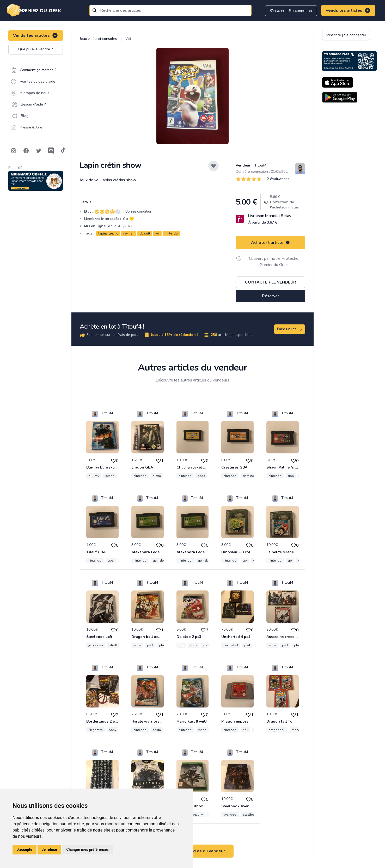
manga (297, 730)
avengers (230, 815)
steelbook (117, 645)
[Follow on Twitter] (39, 151)
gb (245, 561)
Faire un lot (290, 329)
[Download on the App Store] (338, 82)
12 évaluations (277, 179)
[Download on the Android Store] (340, 97)
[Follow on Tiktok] (63, 151)
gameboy (160, 561)
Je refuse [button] (49, 849)
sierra (157, 476)
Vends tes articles (348, 10)
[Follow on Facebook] (26, 151)
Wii (128, 39)
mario (202, 730)
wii (157, 233)
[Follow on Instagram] (14, 151)
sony (137, 645)
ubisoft (145, 233)
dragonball (277, 730)
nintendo (171, 233)
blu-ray (94, 476)
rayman (129, 233)
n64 (245, 730)
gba (291, 476)
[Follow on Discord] (51, 151)
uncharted (231, 645)
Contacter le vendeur (271, 282)
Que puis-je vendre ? (36, 49)
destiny (197, 815)
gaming (248, 476)
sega (201, 476)
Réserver (271, 296)
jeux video (96, 645)
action (110, 476)
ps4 (247, 645)
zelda (157, 730)
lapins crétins (108, 233)
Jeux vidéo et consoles (98, 39)
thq (181, 645)
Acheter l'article (270, 243)
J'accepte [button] (25, 849)
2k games (96, 730)
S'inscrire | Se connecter (291, 11)
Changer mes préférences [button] (88, 849)
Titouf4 (260, 165)
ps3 (150, 645)
